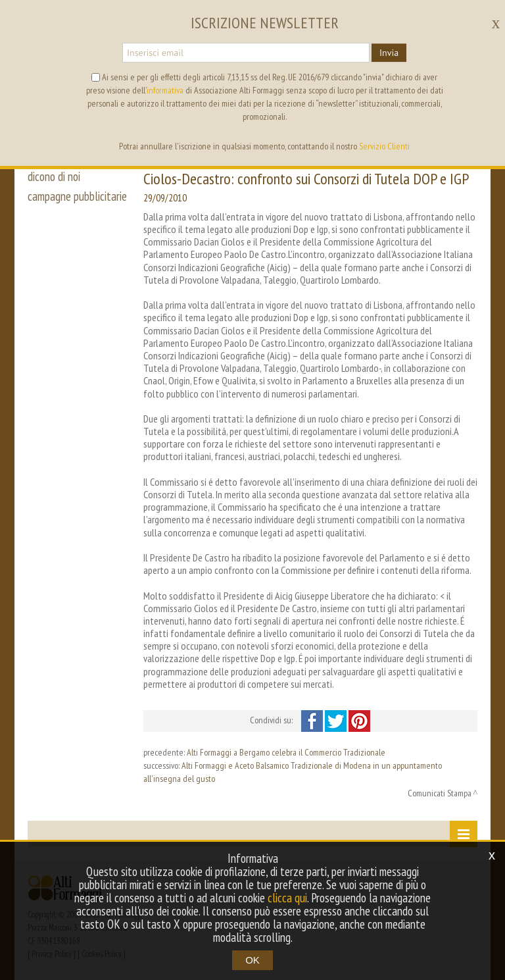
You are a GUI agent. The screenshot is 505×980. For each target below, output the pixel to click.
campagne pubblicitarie (77, 196)
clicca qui (287, 898)
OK (252, 960)
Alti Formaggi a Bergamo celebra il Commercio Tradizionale (286, 752)
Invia (389, 53)
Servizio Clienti (384, 146)
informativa (165, 90)
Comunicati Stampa (440, 793)
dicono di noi (54, 176)
